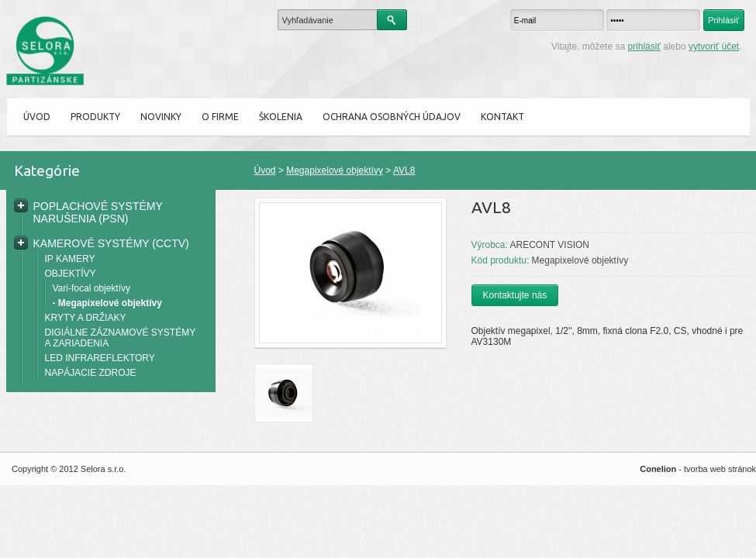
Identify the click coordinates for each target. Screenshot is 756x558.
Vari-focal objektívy (91, 288)
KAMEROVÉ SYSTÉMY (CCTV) (111, 243)
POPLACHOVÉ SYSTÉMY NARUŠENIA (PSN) (98, 212)
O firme (220, 117)
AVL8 (404, 170)
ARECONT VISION (550, 245)
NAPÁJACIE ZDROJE (91, 373)
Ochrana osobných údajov (392, 117)
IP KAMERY (70, 259)
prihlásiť (644, 46)
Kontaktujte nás (515, 295)
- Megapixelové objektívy (107, 303)
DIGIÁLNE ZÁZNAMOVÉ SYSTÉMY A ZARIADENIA (120, 338)
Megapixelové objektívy (335, 170)
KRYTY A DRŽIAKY (86, 318)
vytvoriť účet (714, 46)
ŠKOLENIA (281, 117)
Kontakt (502, 117)
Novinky (161, 117)
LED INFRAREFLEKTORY (100, 358)
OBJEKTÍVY (71, 274)
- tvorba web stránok (698, 469)
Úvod (37, 117)
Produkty (95, 117)
